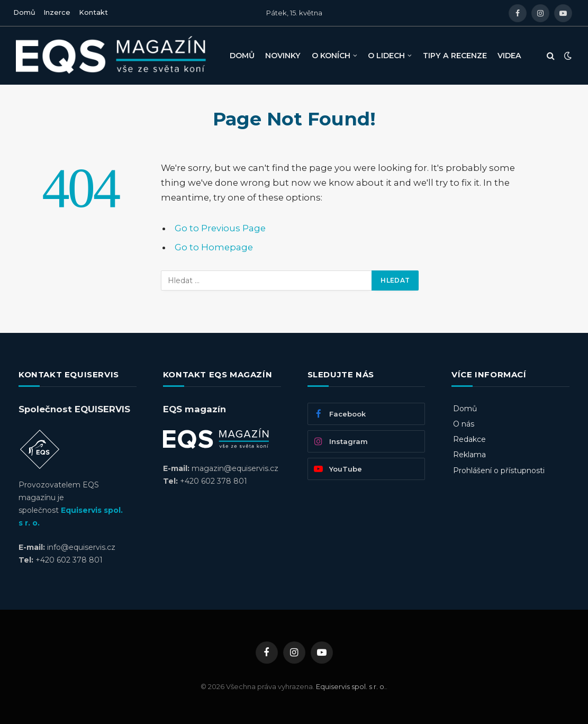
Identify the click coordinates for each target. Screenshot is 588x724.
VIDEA (509, 56)
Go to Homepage (214, 247)
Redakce (469, 439)
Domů (24, 12)
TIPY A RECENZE (455, 56)
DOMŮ (242, 56)
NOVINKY (283, 56)
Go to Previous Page (220, 228)
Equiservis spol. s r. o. (351, 686)
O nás (464, 424)
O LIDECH (386, 56)
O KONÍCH (331, 56)
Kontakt (93, 12)
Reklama (469, 455)
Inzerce (57, 12)
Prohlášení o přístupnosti (499, 470)
